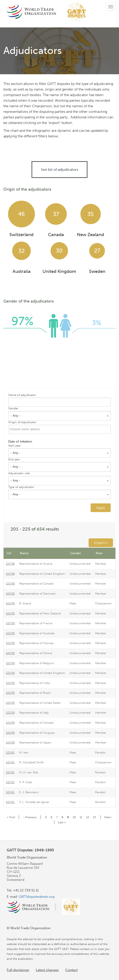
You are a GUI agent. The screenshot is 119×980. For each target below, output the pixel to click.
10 (75, 817)
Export (101, 543)
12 (88, 817)
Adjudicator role (19, 473)
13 (95, 817)
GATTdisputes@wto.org (37, 897)
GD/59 (10, 594)
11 (82, 817)
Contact (71, 970)
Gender (13, 408)
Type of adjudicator (21, 487)
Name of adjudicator (22, 395)
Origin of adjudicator (22, 422)
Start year (15, 446)
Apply (101, 508)
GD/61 (10, 752)
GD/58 (10, 564)
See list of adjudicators (60, 170)
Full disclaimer (18, 970)
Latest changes (47, 970)
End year (14, 459)
